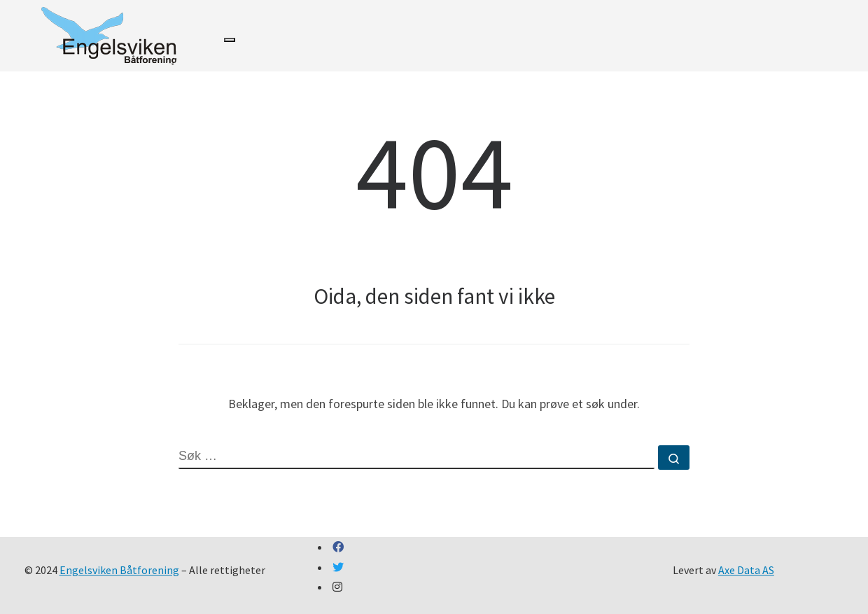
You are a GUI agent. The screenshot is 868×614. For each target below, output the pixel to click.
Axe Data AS (746, 570)
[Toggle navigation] (230, 40)
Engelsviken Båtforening (119, 570)
